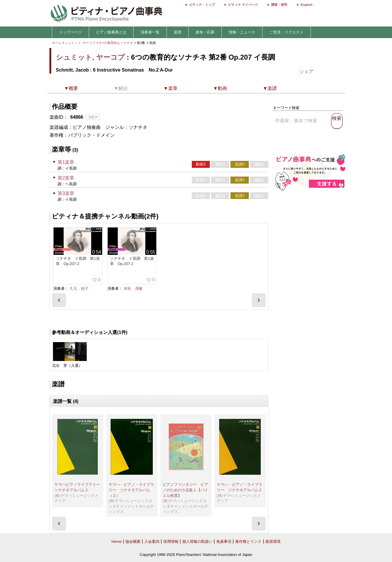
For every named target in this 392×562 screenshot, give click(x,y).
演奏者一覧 (150, 32)
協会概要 (133, 541)
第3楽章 (66, 193)
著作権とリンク (248, 541)
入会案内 (152, 541)
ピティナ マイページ (243, 5)
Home (117, 541)
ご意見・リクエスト (287, 32)
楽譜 (178, 32)
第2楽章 (66, 178)
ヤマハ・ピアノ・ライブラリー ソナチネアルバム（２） (131, 490)
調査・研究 (279, 5)
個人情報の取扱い (197, 541)
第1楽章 (66, 162)
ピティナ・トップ (202, 5)
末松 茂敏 (133, 288)
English (306, 5)
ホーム (57, 43)
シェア (306, 71)
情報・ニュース (242, 32)
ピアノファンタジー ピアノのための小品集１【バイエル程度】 (185, 490)
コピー (93, 117)
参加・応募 (205, 32)
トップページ (70, 32)
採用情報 (171, 541)
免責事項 (224, 541)
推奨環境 (273, 541)
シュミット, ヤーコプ (80, 43)
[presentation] (59, 300)
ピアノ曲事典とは (111, 32)
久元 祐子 (79, 288)
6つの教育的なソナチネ (117, 43)
